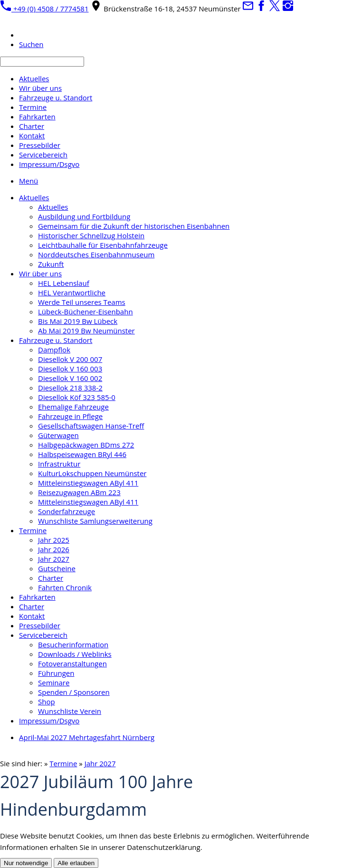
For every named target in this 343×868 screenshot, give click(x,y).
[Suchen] (42, 62)
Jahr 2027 (100, 763)
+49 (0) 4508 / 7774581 (44, 9)
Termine (63, 763)
